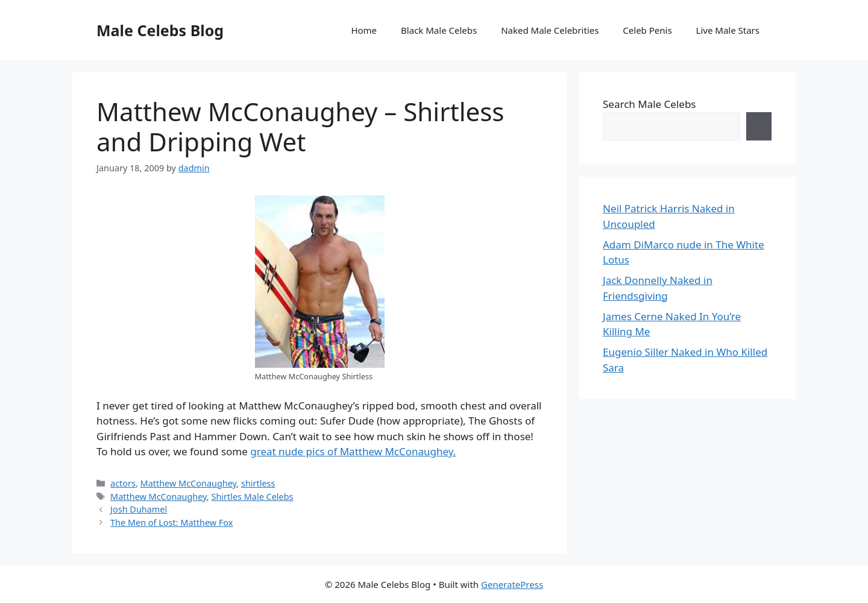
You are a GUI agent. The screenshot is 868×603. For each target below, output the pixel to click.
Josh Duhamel (139, 509)
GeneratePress (512, 584)
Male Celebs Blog (160, 30)
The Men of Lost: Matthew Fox (171, 522)
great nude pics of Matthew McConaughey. (353, 451)
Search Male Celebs (649, 104)
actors (123, 483)
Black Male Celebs (439, 30)
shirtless (258, 483)
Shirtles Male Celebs (252, 497)
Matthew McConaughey (189, 483)
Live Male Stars (728, 30)
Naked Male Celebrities (550, 30)
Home (364, 30)
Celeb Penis (647, 30)
